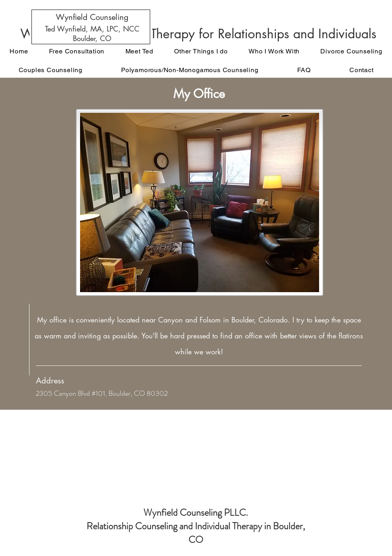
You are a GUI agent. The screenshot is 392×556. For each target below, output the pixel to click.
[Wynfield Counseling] (92, 17)
